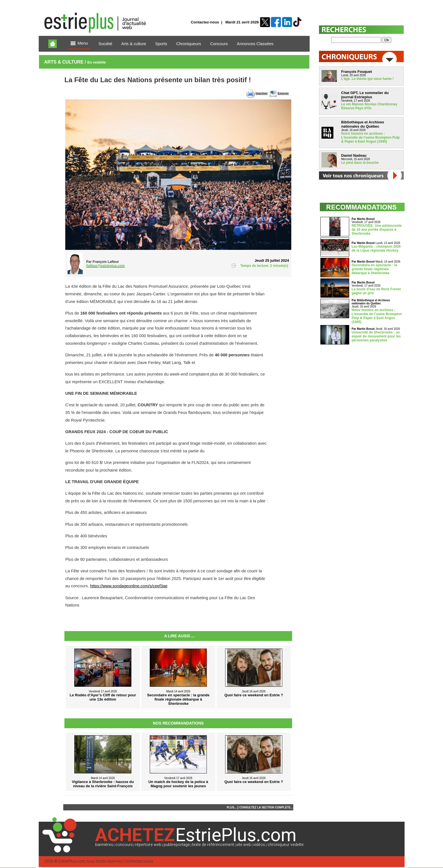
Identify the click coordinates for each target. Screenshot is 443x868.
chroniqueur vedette (286, 845)
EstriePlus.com (72, 861)
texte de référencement (213, 845)
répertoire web (148, 845)
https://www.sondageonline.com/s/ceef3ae (129, 586)
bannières (104, 845)
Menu (79, 44)
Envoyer (283, 93)
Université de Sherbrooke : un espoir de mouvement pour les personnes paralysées (376, 336)
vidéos (259, 845)
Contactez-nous (205, 22)
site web (244, 845)
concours (124, 845)
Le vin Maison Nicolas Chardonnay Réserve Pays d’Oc (369, 106)
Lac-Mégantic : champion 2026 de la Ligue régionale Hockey (376, 248)
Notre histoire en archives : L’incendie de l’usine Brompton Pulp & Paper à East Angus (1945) (371, 138)
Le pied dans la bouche (360, 163)
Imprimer (262, 93)
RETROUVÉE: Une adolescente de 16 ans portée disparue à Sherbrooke (377, 230)
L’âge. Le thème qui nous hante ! (368, 79)
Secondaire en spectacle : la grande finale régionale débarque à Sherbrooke (374, 269)
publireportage (177, 845)
